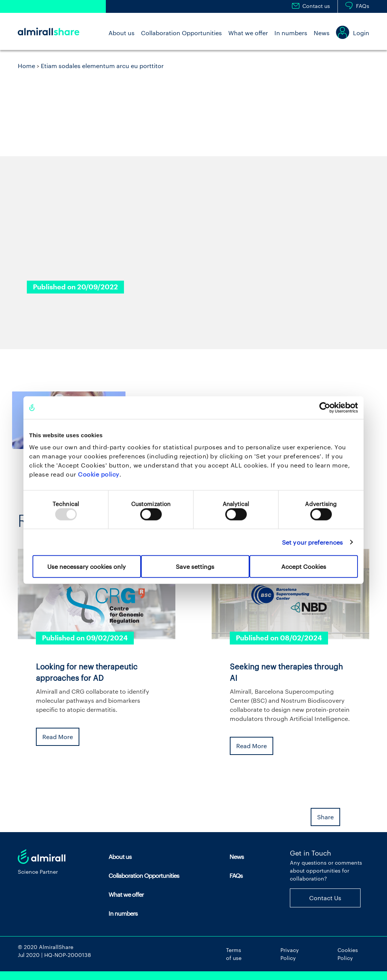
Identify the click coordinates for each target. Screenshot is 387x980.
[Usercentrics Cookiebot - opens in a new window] (325, 407)
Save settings (195, 566)
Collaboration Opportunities (181, 33)
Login (361, 33)
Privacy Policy (290, 954)
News (322, 33)
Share (325, 817)
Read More (58, 737)
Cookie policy (99, 474)
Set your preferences (312, 542)
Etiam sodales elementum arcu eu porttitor (102, 66)
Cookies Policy (348, 954)
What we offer (248, 33)
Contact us (316, 6)
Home (26, 66)
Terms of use (234, 954)
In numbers (291, 33)
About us (122, 33)
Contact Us (325, 898)
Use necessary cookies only (87, 566)
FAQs (363, 6)
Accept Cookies (304, 566)
